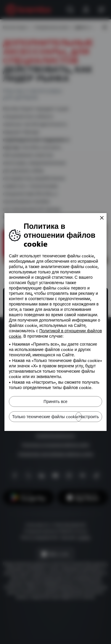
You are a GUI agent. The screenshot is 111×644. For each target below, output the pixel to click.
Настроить (89, 417)
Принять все (55, 401)
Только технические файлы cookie (45, 417)
